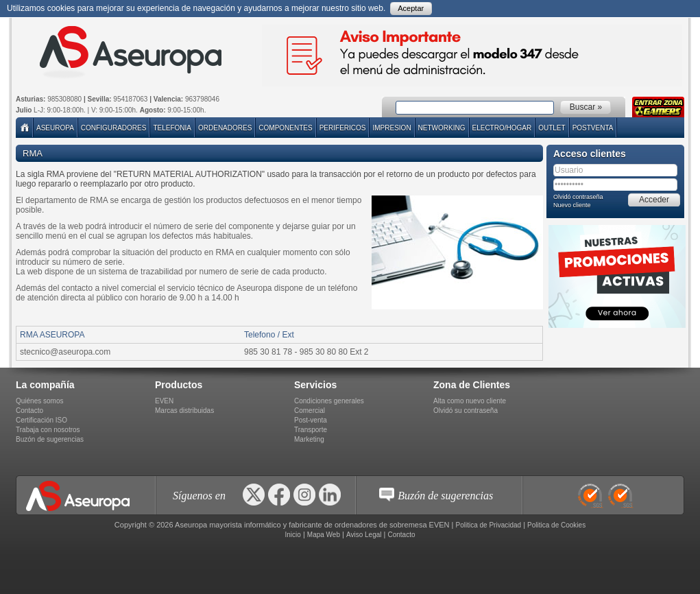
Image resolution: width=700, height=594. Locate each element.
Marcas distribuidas (184, 411)
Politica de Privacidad (489, 525)
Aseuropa (55, 128)
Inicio (292, 535)
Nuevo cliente (572, 205)
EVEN (164, 401)
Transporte (311, 430)
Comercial (310, 411)
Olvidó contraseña (578, 197)
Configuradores (114, 128)
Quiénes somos (39, 401)
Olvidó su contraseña (466, 411)
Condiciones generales (329, 401)
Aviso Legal (364, 535)
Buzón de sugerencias (50, 439)
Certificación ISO (41, 420)
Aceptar (411, 8)
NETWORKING (442, 128)
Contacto (29, 411)
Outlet (552, 128)
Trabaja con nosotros (48, 430)
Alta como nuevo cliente (470, 401)
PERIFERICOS (343, 128)
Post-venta (311, 420)
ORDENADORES (225, 128)
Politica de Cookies (556, 525)
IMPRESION (391, 128)
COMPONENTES (285, 128)
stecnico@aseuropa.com (65, 352)
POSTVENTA (593, 128)
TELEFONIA (172, 128)
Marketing (309, 439)
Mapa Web (324, 535)
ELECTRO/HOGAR (502, 128)
